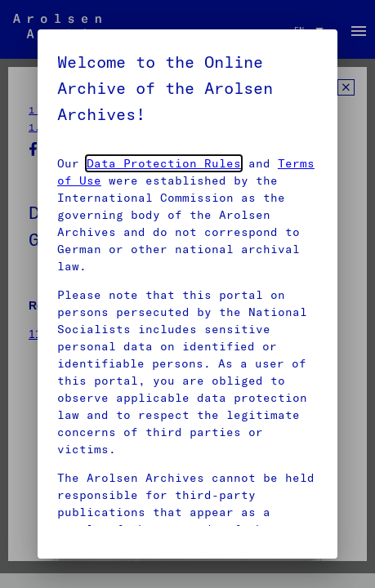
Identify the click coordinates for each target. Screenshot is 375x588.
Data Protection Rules (164, 163)
